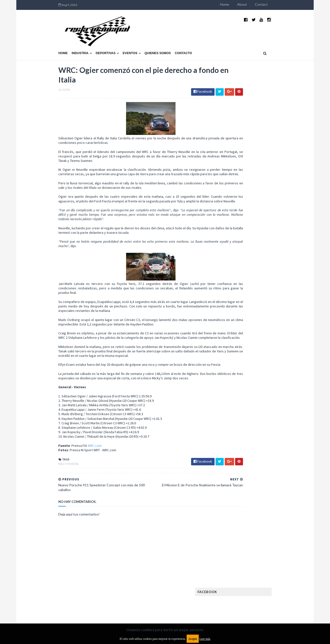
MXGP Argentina (242, 393)
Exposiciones (239, 354)
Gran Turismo (240, 377)
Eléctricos (238, 338)
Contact (293, 4)
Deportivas (74, 41)
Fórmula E (281, 369)
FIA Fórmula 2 (265, 354)
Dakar (283, 330)
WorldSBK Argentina (275, 440)
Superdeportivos (281, 425)
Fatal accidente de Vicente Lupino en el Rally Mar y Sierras (275, 291)
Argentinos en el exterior (249, 322)
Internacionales (242, 385)
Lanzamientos (272, 385)
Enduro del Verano (244, 346)
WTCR (248, 440)
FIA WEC (261, 361)
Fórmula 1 (259, 369)
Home (256, 4)
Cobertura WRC (260, 330)
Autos (279, 322)
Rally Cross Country (245, 425)
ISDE (259, 377)
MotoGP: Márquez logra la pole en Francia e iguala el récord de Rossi (275, 266)
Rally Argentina (275, 417)
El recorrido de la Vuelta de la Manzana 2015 (276, 215)
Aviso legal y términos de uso (49, 604)
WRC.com (63, 450)
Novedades (273, 409)
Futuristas (238, 369)
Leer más (205, 639)
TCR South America (244, 433)
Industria (48, 41)
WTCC (234, 440)
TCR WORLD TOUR (277, 433)
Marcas (266, 393)
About (274, 4)
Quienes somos (126, 41)
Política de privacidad (136, 604)
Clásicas (236, 330)
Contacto (152, 41)
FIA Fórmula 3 (240, 361)
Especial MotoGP (278, 346)
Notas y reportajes (244, 409)
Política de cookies (228, 604)
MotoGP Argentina (244, 401)
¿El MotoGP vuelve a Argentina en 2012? (270, 239)
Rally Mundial (37, 468)
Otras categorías (243, 417)
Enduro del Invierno (267, 338)
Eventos (98, 41)
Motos (270, 401)
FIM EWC (278, 361)
